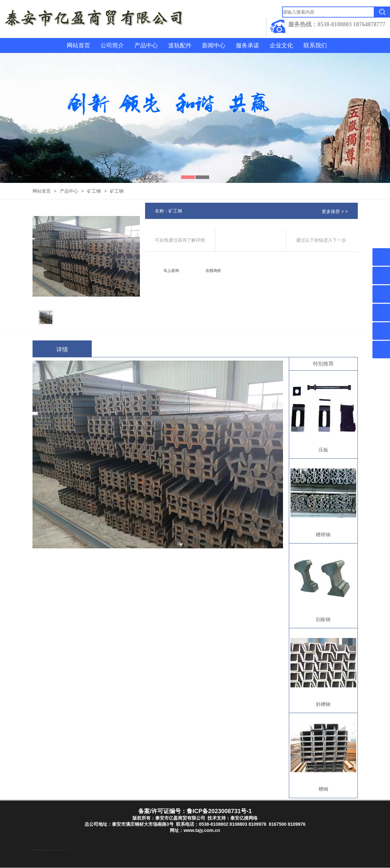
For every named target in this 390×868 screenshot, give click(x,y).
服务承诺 (248, 45)
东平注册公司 (37, 850)
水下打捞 (42, 850)
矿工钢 (94, 191)
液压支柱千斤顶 (44, 850)
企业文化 (281, 45)
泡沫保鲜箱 (60, 850)
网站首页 (78, 45)
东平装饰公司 (40, 850)
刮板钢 (323, 619)
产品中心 (146, 45)
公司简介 (112, 45)
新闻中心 (214, 45)
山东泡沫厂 (49, 850)
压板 (323, 450)
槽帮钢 (323, 535)
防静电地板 (47, 850)
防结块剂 (33, 850)
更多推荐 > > (335, 211)
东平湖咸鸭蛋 (35, 850)
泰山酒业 (38, 850)
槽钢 (323, 789)
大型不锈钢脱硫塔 (67, 850)
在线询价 (213, 271)
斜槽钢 (323, 704)
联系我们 (315, 45)
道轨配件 (180, 45)
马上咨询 (171, 271)
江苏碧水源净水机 (63, 850)
